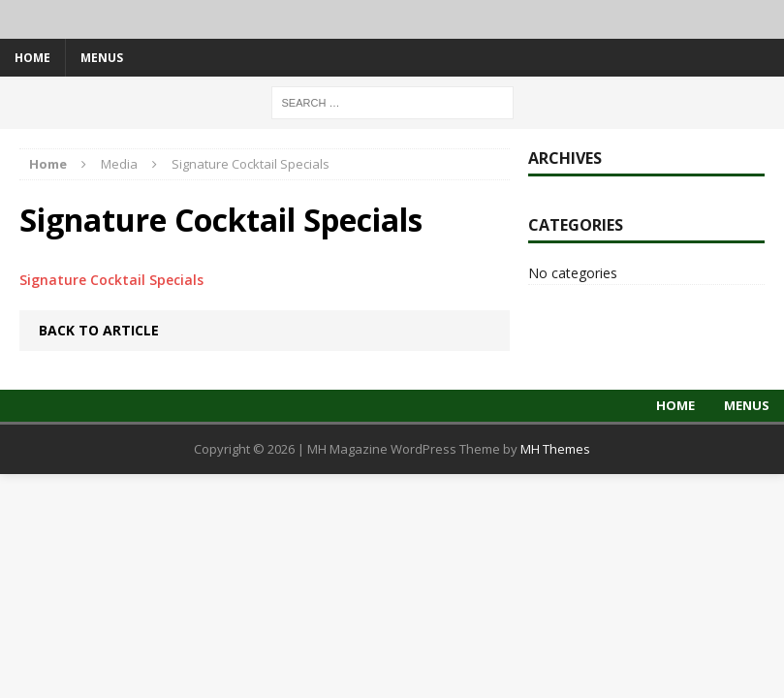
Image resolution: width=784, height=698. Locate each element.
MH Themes (555, 449)
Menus (102, 58)
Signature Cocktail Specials (111, 280)
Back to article (99, 330)
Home (32, 58)
